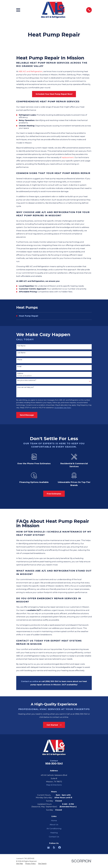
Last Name (21, 353)
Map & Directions (54, 785)
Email (19, 367)
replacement (68, 157)
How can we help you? (26, 387)
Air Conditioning (54, 829)
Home (54, 821)
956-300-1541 (54, 763)
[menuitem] (54, 316)
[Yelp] (54, 847)
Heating (54, 833)
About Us (54, 825)
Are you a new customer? (27, 380)
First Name (21, 346)
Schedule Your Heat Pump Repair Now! (54, 94)
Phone (20, 360)
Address (20, 373)
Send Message (27, 415)
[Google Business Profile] (49, 847)
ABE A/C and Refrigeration (31, 71)
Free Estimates (54, 494)
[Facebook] (60, 847)
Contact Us (54, 837)
